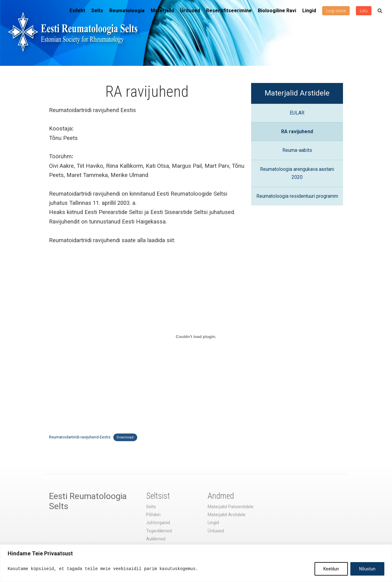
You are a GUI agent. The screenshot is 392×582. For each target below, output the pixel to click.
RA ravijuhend (297, 131)
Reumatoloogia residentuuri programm (297, 196)
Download (125, 437)
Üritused (190, 11)
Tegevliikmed (159, 531)
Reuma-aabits (297, 150)
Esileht (77, 11)
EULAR (297, 113)
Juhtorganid (158, 523)
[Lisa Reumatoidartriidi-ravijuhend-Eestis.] (196, 337)
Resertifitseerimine (229, 11)
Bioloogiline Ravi (277, 11)
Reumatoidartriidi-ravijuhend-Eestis (80, 437)
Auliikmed (156, 539)
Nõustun (367, 569)
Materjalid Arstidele (297, 93)
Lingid (309, 11)
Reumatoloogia (127, 11)
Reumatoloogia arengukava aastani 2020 (297, 173)
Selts (97, 11)
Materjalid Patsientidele (231, 507)
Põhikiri (153, 515)
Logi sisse (336, 11)
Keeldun (331, 569)
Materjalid (162, 11)
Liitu (364, 11)
